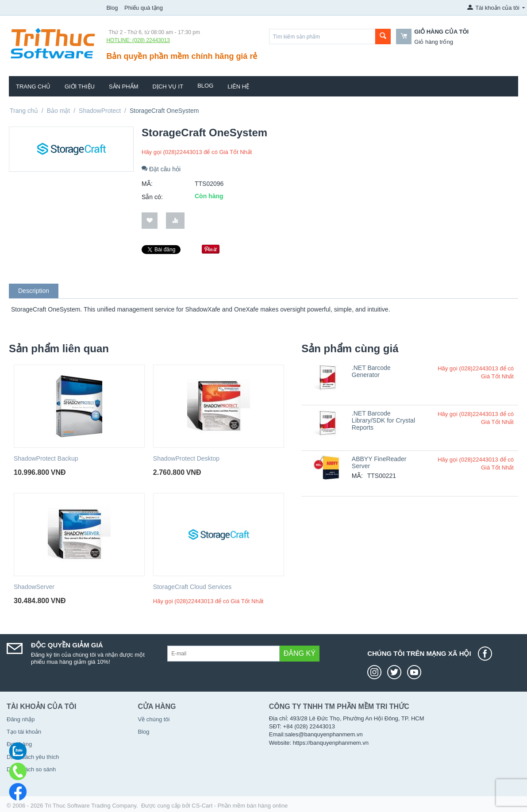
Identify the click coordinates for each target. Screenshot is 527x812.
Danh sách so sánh (31, 769)
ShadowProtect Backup (46, 458)
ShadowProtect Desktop (186, 458)
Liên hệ (238, 87)
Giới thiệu (80, 87)
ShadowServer (34, 587)
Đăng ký (300, 653)
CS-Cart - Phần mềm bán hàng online (240, 806)
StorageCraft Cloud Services (192, 587)
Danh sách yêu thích (33, 757)
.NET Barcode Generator (371, 371)
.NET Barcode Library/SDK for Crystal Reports (383, 420)
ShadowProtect (100, 111)
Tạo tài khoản (24, 732)
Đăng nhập (21, 719)
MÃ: (147, 184)
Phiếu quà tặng (144, 8)
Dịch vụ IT (168, 87)
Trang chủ (33, 87)
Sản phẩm (124, 87)
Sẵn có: (152, 197)
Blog (112, 8)
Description (34, 291)
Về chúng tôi (154, 719)
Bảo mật (59, 111)
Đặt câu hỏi (161, 169)
